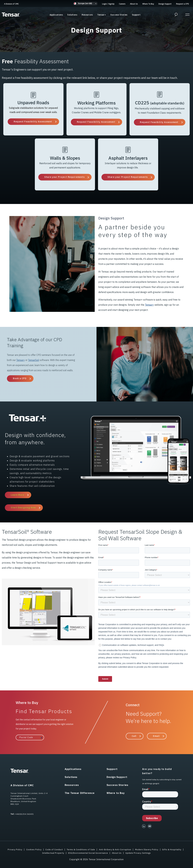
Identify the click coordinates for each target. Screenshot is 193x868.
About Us (134, 4)
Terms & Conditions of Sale (80, 849)
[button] (85, 4)
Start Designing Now (23, 508)
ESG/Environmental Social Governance (88, 853)
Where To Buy (148, 4)
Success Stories (119, 15)
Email (156, 736)
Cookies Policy (32, 849)
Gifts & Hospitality (174, 849)
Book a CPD (20, 378)
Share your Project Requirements (64, 177)
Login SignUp (108, 4)
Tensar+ (102, 15)
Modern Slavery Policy (148, 849)
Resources (87, 15)
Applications (56, 15)
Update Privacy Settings (140, 853)
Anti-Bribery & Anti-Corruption (115, 849)
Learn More (18, 495)
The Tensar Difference (80, 793)
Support (136, 15)
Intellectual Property (52, 853)
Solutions (72, 15)
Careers (122, 4)
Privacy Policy (13, 849)
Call (134, 736)
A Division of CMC (11, 4)
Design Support (165, 4)
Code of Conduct (53, 849)
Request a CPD (183, 4)
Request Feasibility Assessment (33, 122)
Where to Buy (116, 793)
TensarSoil (33, 360)
